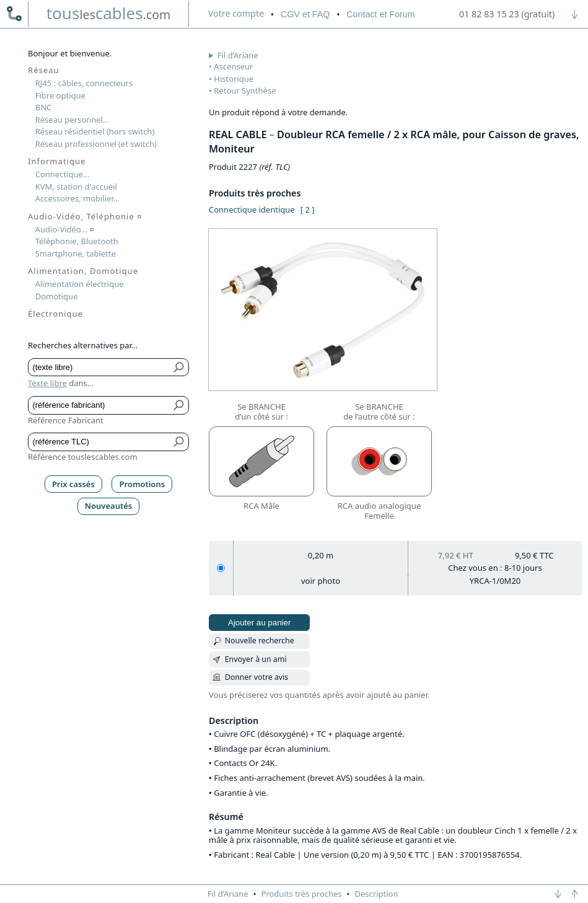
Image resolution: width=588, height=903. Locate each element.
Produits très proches (302, 894)
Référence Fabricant (66, 420)
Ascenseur (233, 66)
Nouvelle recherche (260, 641)
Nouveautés (109, 506)
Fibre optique (60, 95)
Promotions (143, 484)
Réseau (44, 70)
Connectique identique (252, 209)
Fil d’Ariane (238, 55)
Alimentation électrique (80, 284)
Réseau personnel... (72, 120)
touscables (109, 13)
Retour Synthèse (245, 90)
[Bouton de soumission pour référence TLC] (179, 442)
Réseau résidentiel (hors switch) (95, 131)
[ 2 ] (308, 209)
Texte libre (47, 383)
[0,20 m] (221, 568)
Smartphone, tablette (76, 253)
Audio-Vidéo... (65, 229)
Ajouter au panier (260, 623)
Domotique (57, 296)
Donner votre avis (257, 677)
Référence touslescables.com (83, 457)
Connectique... (63, 174)
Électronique (55, 314)
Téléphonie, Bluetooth (77, 241)
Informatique (57, 161)
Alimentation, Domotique (83, 271)
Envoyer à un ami (256, 659)
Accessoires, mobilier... (77, 198)
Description (377, 894)
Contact (380, 14)
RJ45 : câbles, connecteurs (84, 83)
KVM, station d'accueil (76, 187)
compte (236, 13)
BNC (44, 107)
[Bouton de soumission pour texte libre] (179, 368)
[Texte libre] (99, 368)
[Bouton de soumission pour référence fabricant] (179, 405)
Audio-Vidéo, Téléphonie (85, 216)
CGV (305, 14)
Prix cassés (73, 484)
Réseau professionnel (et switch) (96, 144)
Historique (234, 79)
